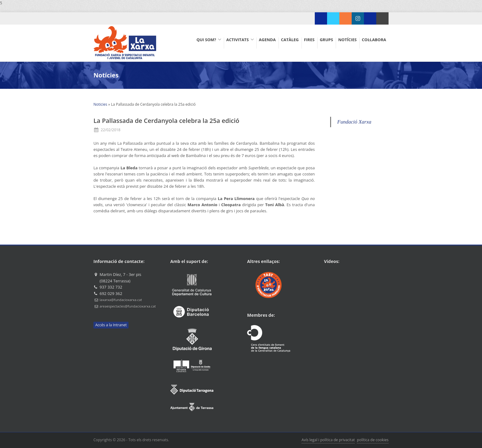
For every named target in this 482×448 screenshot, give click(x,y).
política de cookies (373, 440)
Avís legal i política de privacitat (328, 440)
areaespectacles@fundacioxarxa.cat (128, 306)
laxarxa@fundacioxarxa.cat (121, 300)
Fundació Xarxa (354, 122)
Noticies (100, 104)
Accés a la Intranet (111, 325)
